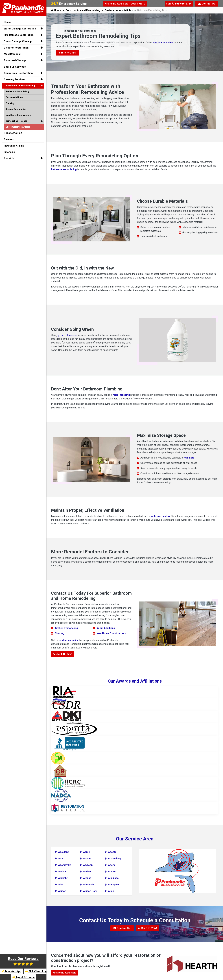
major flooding (121, 395)
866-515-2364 (67, 53)
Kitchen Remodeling (66, 628)
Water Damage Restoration (20, 29)
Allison (62, 891)
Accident (63, 852)
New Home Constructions (111, 633)
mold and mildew (160, 516)
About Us (9, 158)
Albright (63, 878)
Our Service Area (135, 839)
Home (56, 10)
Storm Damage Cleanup (18, 41)
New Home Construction (18, 115)
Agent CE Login (24, 977)
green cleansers (68, 335)
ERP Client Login (36, 971)
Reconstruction (13, 133)
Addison (88, 865)
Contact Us (207, 4)
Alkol (61, 885)
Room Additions (106, 628)
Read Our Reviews (23, 961)
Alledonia (89, 885)
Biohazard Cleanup (15, 60)
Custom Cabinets (14, 97)
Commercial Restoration (18, 73)
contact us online (163, 43)
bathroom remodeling (64, 169)
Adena (112, 865)
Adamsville (65, 865)
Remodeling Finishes (16, 121)
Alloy (111, 891)
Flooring (59, 633)
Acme (87, 852)
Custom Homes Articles (119, 10)
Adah (61, 859)
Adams (87, 859)
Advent (112, 872)
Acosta (112, 852)
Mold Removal (12, 54)
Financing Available (64, 973)
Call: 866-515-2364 (179, 4)
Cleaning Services (15, 79)
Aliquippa (113, 878)
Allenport (114, 885)
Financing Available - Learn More (125, 4)
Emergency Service (69, 4)
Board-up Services (15, 67)
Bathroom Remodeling (17, 91)
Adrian (62, 872)
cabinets (189, 458)
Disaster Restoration (16, 48)
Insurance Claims (14, 146)
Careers (9, 139)
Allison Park (90, 891)
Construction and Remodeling (83, 10)
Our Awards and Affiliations (135, 681)
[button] (42, 29)
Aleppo (87, 878)
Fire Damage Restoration (19, 35)
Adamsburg (115, 859)
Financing (9, 152)
